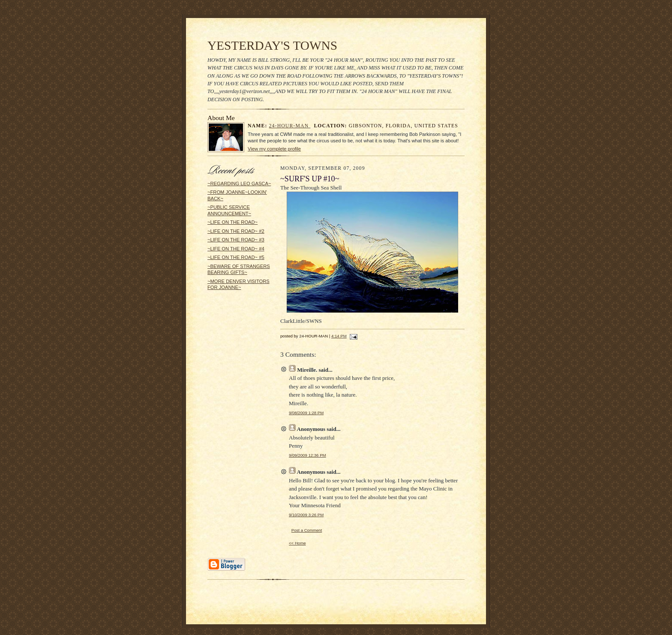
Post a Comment (307, 530)
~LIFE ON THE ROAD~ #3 (236, 240)
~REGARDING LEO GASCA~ (239, 184)
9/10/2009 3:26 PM (306, 515)
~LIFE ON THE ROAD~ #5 (236, 257)
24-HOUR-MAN (290, 126)
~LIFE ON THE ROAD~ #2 (236, 231)
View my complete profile (274, 149)
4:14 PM (339, 336)
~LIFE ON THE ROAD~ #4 (236, 249)
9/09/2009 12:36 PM (307, 455)
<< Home (297, 543)
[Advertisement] (233, 427)
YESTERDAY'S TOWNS (272, 45)
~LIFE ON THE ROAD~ (232, 222)
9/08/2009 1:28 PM (306, 413)
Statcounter (336, 631)
